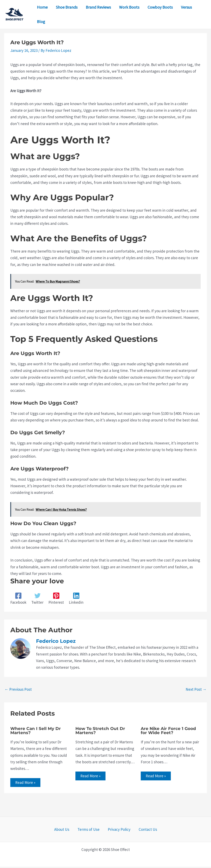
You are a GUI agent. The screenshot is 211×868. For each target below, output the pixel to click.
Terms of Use (91, 831)
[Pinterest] (56, 599)
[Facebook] (18, 599)
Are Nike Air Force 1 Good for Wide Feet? (168, 731)
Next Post (196, 689)
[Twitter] (37, 599)
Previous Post (18, 689)
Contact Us (141, 831)
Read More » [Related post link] (27, 783)
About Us (68, 831)
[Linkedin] (76, 599)
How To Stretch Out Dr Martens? (100, 731)
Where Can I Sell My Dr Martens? (36, 731)
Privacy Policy (117, 831)
